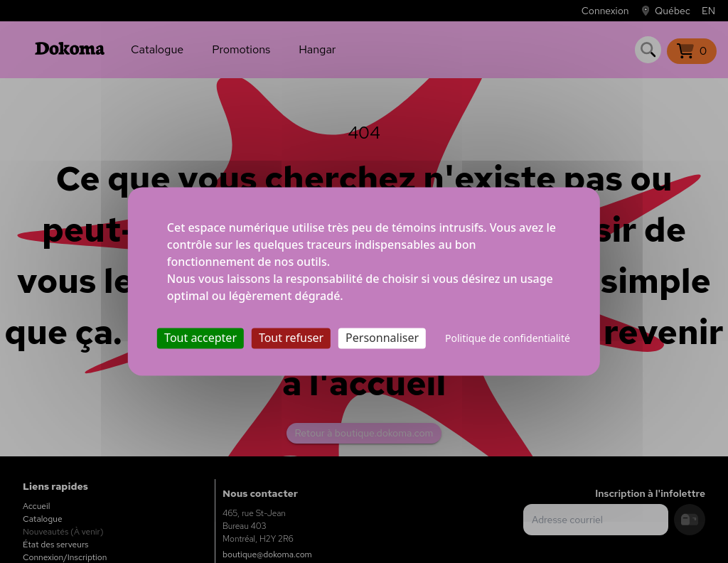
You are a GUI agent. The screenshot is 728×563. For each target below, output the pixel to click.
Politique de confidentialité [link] (508, 338)
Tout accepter (200, 338)
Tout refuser (291, 338)
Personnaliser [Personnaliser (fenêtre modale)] (382, 338)
